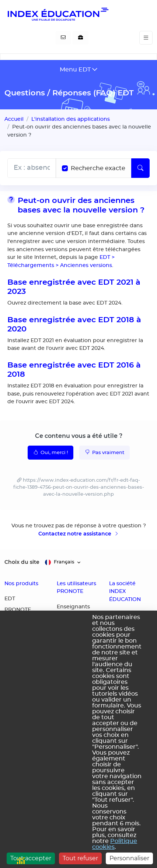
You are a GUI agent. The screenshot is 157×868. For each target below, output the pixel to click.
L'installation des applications (71, 119)
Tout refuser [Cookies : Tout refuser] (80, 858)
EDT (10, 599)
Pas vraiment (104, 452)
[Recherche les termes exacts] (65, 168)
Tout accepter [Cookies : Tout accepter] (31, 858)
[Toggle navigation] (146, 38)
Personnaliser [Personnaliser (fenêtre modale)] (129, 858)
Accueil (14, 119)
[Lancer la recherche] (140, 168)
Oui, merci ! (50, 452)
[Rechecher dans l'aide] (32, 168)
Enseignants (73, 607)
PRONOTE (18, 610)
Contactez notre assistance (79, 534)
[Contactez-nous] (63, 38)
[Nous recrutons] (81, 38)
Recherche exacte (98, 168)
